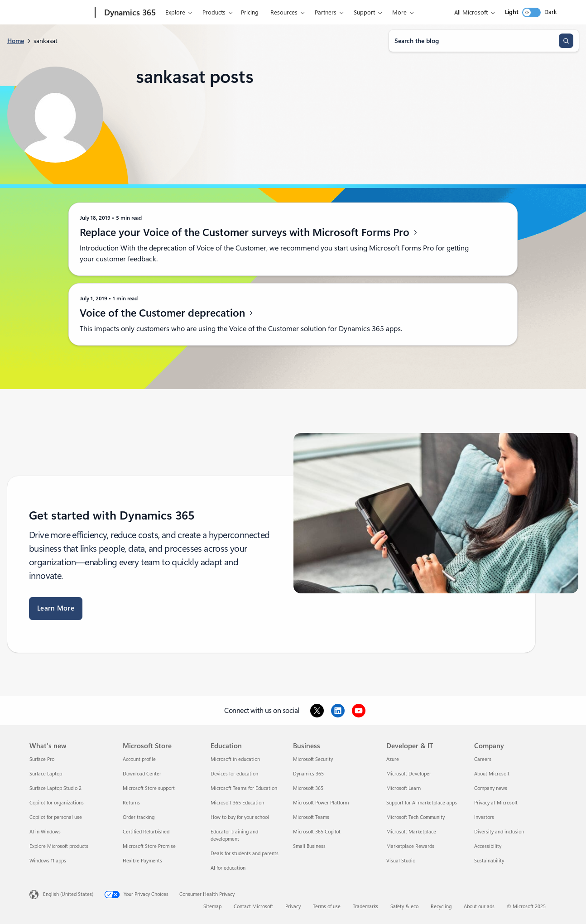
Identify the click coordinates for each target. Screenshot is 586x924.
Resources (278, 12)
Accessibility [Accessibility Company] (488, 846)
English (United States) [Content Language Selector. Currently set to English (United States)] (68, 894)
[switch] (531, 12)
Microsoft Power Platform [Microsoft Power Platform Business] (321, 803)
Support (358, 12)
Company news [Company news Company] (491, 788)
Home (16, 41)
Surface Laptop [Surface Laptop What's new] (46, 774)
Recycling (441, 907)
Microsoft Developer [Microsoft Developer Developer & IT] (409, 774)
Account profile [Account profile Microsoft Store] (139, 759)
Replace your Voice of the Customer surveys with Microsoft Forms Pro (249, 232)
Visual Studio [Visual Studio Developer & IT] (401, 861)
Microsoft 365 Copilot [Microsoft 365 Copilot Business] (317, 832)
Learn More (56, 608)
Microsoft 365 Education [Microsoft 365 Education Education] (237, 803)
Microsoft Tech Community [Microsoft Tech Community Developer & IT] (415, 817)
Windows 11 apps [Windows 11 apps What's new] (48, 861)
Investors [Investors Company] (484, 817)
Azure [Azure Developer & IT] (393, 759)
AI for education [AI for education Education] (228, 868)
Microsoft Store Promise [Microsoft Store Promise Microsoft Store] (149, 846)
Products (208, 12)
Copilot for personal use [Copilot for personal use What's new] (56, 817)
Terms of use (327, 907)
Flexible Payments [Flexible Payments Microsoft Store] (142, 861)
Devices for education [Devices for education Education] (234, 774)
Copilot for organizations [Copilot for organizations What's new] (57, 803)
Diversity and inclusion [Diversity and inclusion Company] (499, 832)
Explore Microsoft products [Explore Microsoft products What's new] (59, 846)
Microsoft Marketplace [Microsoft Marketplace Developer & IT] (411, 832)
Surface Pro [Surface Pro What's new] (42, 759)
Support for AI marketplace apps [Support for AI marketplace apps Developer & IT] (422, 803)
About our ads (479, 907)
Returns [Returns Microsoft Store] (131, 803)
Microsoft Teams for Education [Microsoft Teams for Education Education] (244, 788)
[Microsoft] (58, 13)
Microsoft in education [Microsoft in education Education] (235, 759)
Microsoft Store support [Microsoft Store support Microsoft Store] (149, 788)
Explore (169, 12)
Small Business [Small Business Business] (309, 846)
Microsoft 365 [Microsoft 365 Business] (308, 788)
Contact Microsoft (253, 907)
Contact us (398, 12)
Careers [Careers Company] (483, 759)
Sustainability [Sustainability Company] (489, 861)
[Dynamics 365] (123, 13)
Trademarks (365, 907)
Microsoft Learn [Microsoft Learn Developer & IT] (403, 788)
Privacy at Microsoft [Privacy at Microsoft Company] (496, 803)
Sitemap (212, 907)
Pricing (244, 12)
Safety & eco (404, 907)
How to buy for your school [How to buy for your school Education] (240, 817)
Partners (320, 12)
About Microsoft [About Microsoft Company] (492, 774)
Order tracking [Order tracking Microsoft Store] (139, 817)
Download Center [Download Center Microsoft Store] (142, 774)
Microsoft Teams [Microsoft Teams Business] (311, 817)
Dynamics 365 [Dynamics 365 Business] (308, 774)
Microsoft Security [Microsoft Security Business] (313, 759)
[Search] (566, 41)
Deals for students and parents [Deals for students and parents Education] (245, 854)
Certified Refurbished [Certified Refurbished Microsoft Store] (146, 832)
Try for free (437, 12)
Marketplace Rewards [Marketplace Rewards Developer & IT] (410, 846)
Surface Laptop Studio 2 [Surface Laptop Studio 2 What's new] (55, 788)
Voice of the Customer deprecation (167, 313)
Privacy (293, 907)
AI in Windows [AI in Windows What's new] (45, 832)
